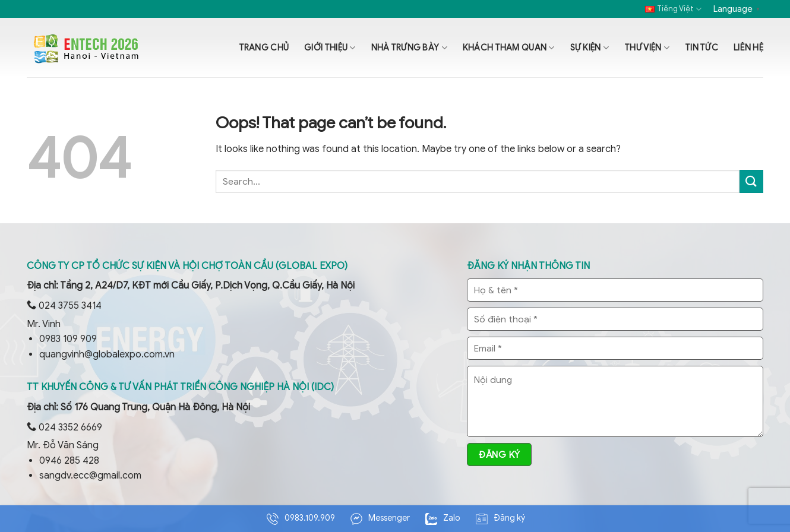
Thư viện (647, 48)
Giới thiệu (330, 48)
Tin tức (701, 47)
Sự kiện (590, 48)
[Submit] (751, 181)
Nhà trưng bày (409, 48)
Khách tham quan (509, 48)
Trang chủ (264, 47)
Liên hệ (748, 47)
